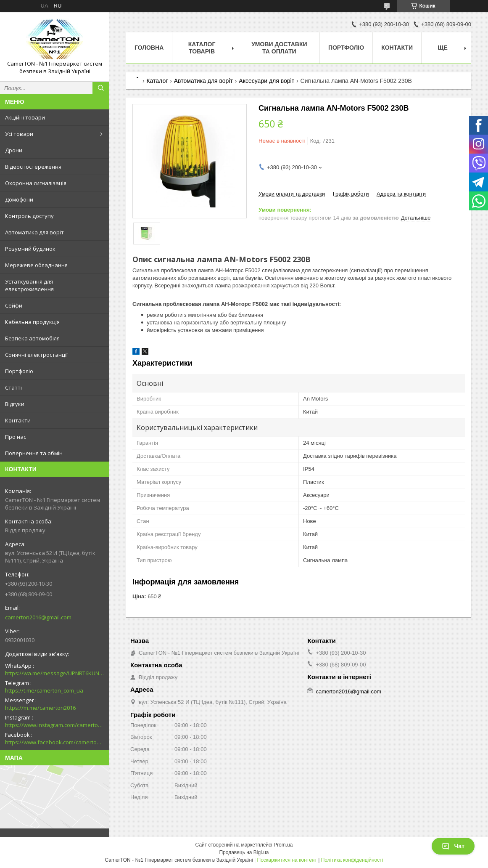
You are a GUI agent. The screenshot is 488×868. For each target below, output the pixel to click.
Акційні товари (25, 117)
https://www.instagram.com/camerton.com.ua (55, 725)
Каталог (157, 81)
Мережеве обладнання (36, 265)
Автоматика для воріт (34, 232)
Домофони (19, 199)
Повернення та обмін (34, 453)
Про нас (16, 437)
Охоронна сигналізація (36, 183)
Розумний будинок (30, 249)
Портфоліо (19, 371)
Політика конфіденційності (352, 860)
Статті (13, 388)
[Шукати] (101, 88)
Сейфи (14, 305)
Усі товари (19, 134)
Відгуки (15, 404)
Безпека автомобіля (32, 338)
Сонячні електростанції (36, 355)
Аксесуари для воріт (266, 81)
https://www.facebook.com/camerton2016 (55, 742)
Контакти (18, 420)
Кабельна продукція (32, 322)
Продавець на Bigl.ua (244, 852)
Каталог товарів (202, 48)
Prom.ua (283, 845)
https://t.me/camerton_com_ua (44, 690)
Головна (149, 48)
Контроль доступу (29, 216)
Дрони (14, 150)
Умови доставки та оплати (279, 48)
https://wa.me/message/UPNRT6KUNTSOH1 (55, 673)
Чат (453, 846)
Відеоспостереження (33, 167)
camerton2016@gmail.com (38, 617)
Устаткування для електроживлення (29, 285)
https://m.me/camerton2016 (40, 708)
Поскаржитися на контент (287, 860)
